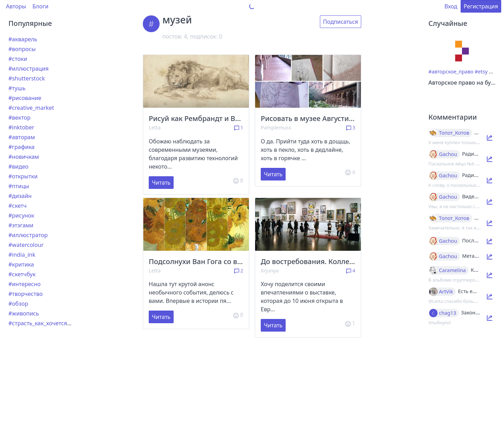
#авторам (22, 137)
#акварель (23, 39)
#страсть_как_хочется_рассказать (54, 323)
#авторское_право (451, 72)
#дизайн (20, 196)
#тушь (17, 88)
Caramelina (452, 270)
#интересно (24, 284)
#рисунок (21, 215)
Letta (155, 127)
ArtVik (446, 292)
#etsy (481, 72)
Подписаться (341, 22)
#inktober (21, 127)
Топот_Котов (454, 133)
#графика (22, 147)
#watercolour (26, 245)
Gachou (448, 154)
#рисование (25, 98)
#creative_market (31, 108)
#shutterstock (27, 78)
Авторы (16, 6)
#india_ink (22, 255)
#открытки (23, 176)
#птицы (19, 186)
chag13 (447, 313)
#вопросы (22, 49)
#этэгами (21, 225)
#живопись (24, 313)
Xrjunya (270, 271)
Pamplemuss (276, 127)
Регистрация (481, 6)
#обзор (18, 304)
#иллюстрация (29, 69)
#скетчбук (22, 274)
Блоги (41, 6)
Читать (161, 183)
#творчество (26, 294)
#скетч (17, 206)
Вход (451, 6)
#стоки (18, 59)
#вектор (19, 118)
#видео (18, 166)
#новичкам (24, 157)
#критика (21, 264)
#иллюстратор (28, 235)
